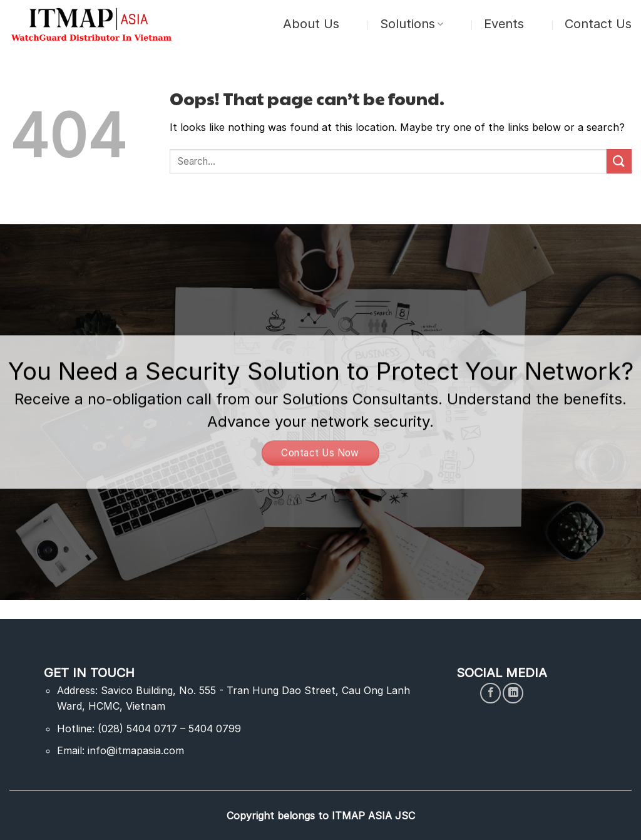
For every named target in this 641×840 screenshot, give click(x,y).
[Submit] (619, 161)
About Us (311, 24)
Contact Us (598, 24)
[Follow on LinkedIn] (513, 693)
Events (504, 24)
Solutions (412, 24)
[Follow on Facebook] (490, 693)
